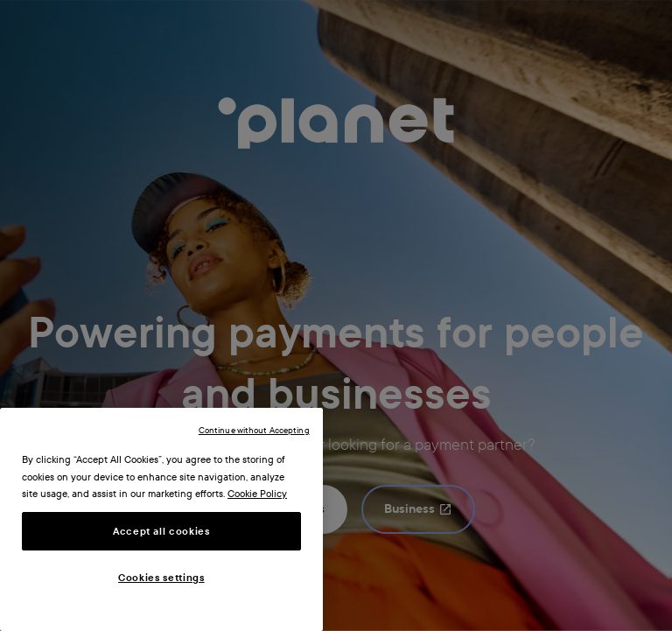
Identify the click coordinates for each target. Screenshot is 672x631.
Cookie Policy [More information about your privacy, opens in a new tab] (257, 494)
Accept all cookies (161, 531)
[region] (161, 519)
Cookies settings (161, 578)
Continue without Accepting (254, 430)
